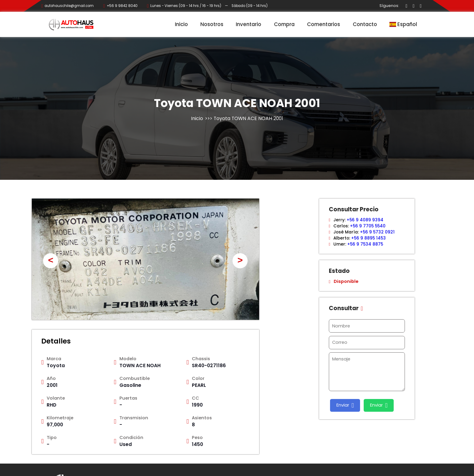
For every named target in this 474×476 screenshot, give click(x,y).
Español (403, 24)
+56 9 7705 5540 (368, 226)
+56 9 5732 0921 (377, 232)
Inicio (181, 24)
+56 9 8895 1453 (369, 238)
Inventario (249, 24)
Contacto (365, 24)
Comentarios (324, 24)
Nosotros (212, 24)
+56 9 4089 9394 (365, 220)
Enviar (345, 405)
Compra (284, 24)
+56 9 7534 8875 (365, 244)
